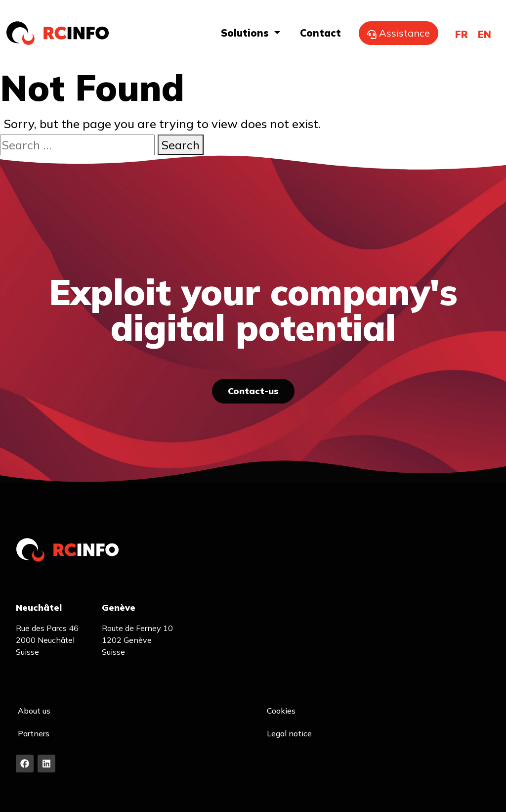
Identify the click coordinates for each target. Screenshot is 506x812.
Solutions (246, 33)
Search (181, 145)
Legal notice (289, 733)
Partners (34, 733)
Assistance (399, 33)
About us (34, 711)
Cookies (281, 711)
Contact (320, 33)
